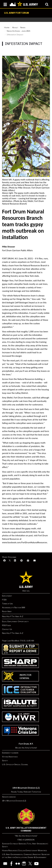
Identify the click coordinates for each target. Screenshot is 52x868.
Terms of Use (7, 604)
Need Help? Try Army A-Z (13, 616)
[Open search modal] (47, 4)
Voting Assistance (10, 757)
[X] (10, 561)
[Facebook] (4, 561)
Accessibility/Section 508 (14, 608)
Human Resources (9, 851)
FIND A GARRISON (26, 840)
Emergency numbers (10, 753)
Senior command (9, 797)
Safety (5, 761)
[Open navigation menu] (5, 4)
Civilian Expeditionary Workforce (32, 851)
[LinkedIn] (15, 561)
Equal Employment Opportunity (15, 621)
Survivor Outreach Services (14, 844)
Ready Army (7, 611)
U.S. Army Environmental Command (17, 854)
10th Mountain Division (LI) (14, 801)
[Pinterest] (21, 561)
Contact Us (7, 629)
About (15, 28)
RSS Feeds (6, 625)
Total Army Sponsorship (37, 844)
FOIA (4, 600)
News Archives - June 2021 (19, 31)
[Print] (28, 561)
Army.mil (26, 591)
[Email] (35, 561)
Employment (7, 596)
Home (7, 28)
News (23, 28)
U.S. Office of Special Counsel (15, 765)
